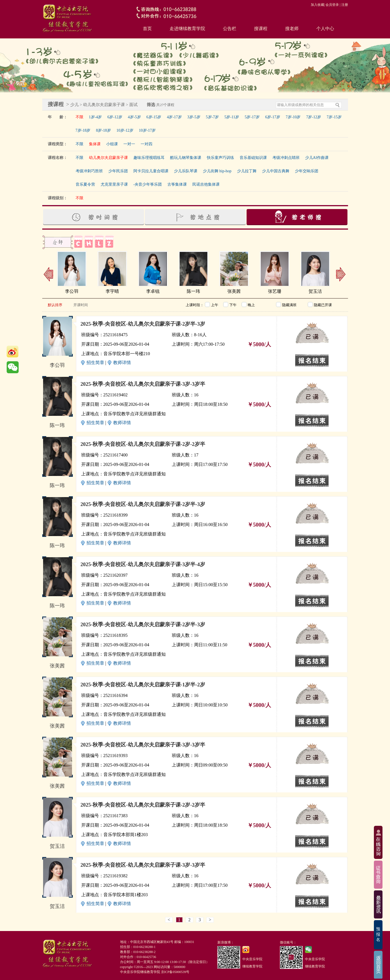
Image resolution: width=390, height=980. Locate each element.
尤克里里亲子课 (114, 184)
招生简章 (95, 363)
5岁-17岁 (252, 117)
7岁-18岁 (83, 130)
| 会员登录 (331, 5)
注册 (345, 5)
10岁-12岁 (125, 130)
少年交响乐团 (307, 171)
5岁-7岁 (213, 117)
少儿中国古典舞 (276, 171)
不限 (80, 117)
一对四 (146, 144)
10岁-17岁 (147, 130)
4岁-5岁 (134, 117)
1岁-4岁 (95, 117)
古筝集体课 (177, 184)
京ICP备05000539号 (175, 972)
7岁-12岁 (314, 117)
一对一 (129, 144)
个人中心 (325, 29)
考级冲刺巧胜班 (89, 171)
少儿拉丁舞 (247, 171)
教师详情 (122, 363)
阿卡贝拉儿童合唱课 (151, 171)
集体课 (95, 144)
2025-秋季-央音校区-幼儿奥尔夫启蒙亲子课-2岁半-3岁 (143, 324)
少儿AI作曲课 (317, 158)
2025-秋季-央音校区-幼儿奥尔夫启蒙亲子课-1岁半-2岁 (143, 685)
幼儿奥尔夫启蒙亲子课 (108, 158)
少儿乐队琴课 (186, 171)
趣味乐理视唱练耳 (149, 158)
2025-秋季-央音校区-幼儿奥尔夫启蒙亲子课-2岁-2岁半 (143, 444)
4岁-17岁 (174, 117)
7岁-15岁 (334, 117)
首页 (147, 29)
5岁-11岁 (232, 117)
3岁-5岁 (194, 117)
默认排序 (55, 305)
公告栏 (230, 29)
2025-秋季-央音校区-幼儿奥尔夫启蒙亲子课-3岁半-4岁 (143, 564)
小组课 (112, 144)
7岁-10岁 (293, 117)
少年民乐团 (118, 171)
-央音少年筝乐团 (148, 184)
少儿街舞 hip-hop (217, 171)
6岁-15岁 (154, 117)
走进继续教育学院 (187, 29)
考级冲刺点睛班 (286, 158)
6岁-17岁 (273, 117)
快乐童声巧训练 (220, 158)
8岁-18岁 (103, 130)
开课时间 (81, 305)
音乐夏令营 (85, 184)
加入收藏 (317, 5)
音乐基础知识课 (253, 158)
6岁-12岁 (115, 117)
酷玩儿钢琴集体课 (186, 158)
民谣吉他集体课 (206, 184)
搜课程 (261, 29)
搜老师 (292, 29)
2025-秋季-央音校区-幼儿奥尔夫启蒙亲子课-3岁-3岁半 (143, 384)
